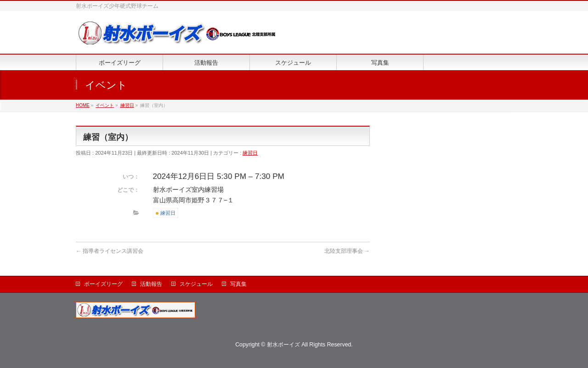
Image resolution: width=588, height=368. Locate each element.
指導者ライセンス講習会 (110, 251)
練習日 (250, 153)
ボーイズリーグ (103, 284)
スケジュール (196, 284)
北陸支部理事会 (347, 251)
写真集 (238, 284)
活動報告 (151, 284)
